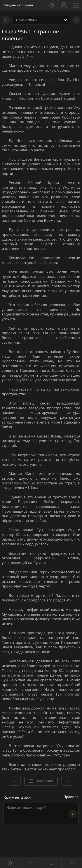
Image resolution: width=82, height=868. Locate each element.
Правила (71, 797)
